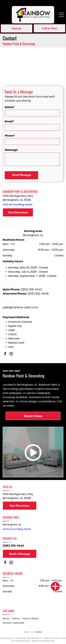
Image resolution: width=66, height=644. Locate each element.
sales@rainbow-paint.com (20, 307)
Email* (10, 121)
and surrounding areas (18, 204)
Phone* (10, 136)
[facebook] (5, 354)
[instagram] (11, 354)
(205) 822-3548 (38, 294)
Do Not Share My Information (28, 638)
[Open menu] (61, 15)
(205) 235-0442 (31, 289)
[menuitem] (7, 618)
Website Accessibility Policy (43, 641)
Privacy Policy (6, 638)
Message (11, 150)
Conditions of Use (51, 638)
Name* (10, 107)
